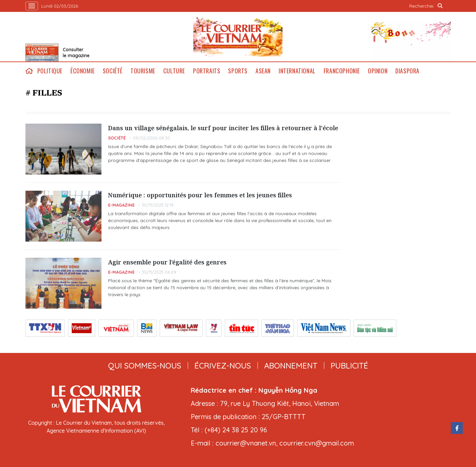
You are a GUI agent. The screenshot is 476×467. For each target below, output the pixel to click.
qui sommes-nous (145, 366)
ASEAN (263, 71)
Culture (174, 71)
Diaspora (407, 71)
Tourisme (143, 71)
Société (113, 71)
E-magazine (121, 205)
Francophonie (342, 71)
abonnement (291, 366)
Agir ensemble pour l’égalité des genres (167, 262)
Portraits (207, 71)
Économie (83, 71)
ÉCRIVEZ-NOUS (223, 366)
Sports (238, 71)
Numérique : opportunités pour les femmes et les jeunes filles (200, 195)
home (29, 71)
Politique (50, 71)
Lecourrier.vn (238, 37)
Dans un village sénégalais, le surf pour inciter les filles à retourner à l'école (223, 128)
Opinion (378, 71)
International (297, 71)
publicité (349, 366)
